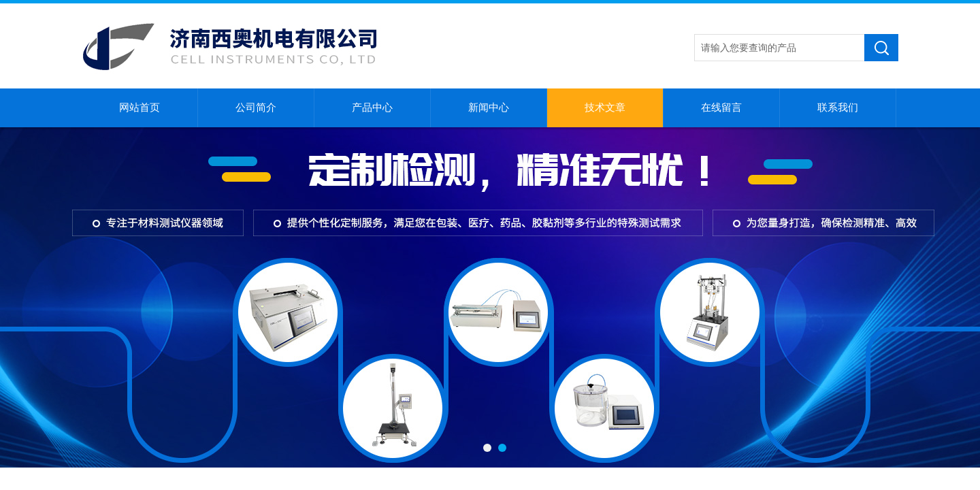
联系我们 (838, 108)
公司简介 (256, 108)
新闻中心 (489, 108)
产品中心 (372, 108)
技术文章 (605, 108)
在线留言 (721, 108)
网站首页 (140, 108)
